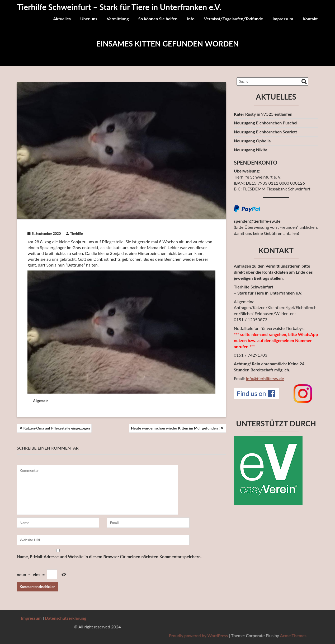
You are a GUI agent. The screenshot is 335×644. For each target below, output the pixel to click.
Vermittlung (118, 19)
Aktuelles (62, 19)
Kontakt (310, 19)
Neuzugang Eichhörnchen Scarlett (266, 132)
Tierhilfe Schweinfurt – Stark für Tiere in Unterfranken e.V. (119, 7)
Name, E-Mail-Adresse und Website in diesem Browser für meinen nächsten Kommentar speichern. (109, 556)
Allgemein (41, 401)
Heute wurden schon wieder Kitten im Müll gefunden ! (175, 428)
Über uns (89, 19)
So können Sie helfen (158, 19)
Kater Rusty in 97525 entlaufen (263, 114)
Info (191, 19)
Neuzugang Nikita (251, 150)
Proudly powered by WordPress (295, 635)
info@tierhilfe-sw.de (265, 378)
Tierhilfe (74, 234)
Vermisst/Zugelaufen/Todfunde (234, 19)
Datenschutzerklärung (66, 618)
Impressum (283, 19)
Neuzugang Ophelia (252, 141)
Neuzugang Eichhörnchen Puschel (266, 123)
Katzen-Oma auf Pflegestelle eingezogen (56, 428)
